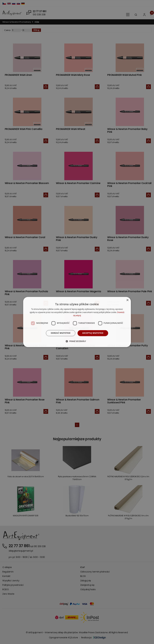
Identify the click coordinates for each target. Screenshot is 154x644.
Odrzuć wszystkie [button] (61, 333)
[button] (77, 341)
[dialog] (77, 322)
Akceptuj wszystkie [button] (93, 333)
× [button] (127, 300)
